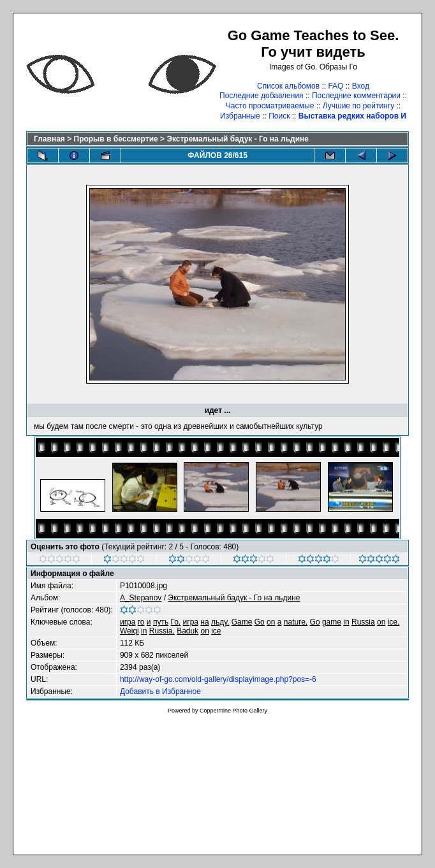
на (204, 622)
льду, (220, 622)
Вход (361, 86)
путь (161, 622)
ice (216, 631)
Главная (49, 139)
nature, (296, 622)
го (141, 622)
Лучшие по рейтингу (358, 106)
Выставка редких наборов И (352, 116)
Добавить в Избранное (160, 691)
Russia (363, 622)
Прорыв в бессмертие (116, 139)
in (346, 622)
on (271, 622)
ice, (394, 622)
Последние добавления (262, 96)
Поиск (279, 116)
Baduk (188, 631)
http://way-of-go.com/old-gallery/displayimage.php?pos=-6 (218, 679)
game (332, 622)
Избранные (240, 116)
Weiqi (129, 631)
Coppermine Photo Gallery (233, 711)
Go (260, 622)
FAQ (335, 86)
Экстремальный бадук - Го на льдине (238, 139)
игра (128, 622)
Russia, (162, 631)
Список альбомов (288, 86)
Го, (176, 622)
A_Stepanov (141, 598)
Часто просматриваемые (270, 106)
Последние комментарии (356, 96)
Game (242, 622)
